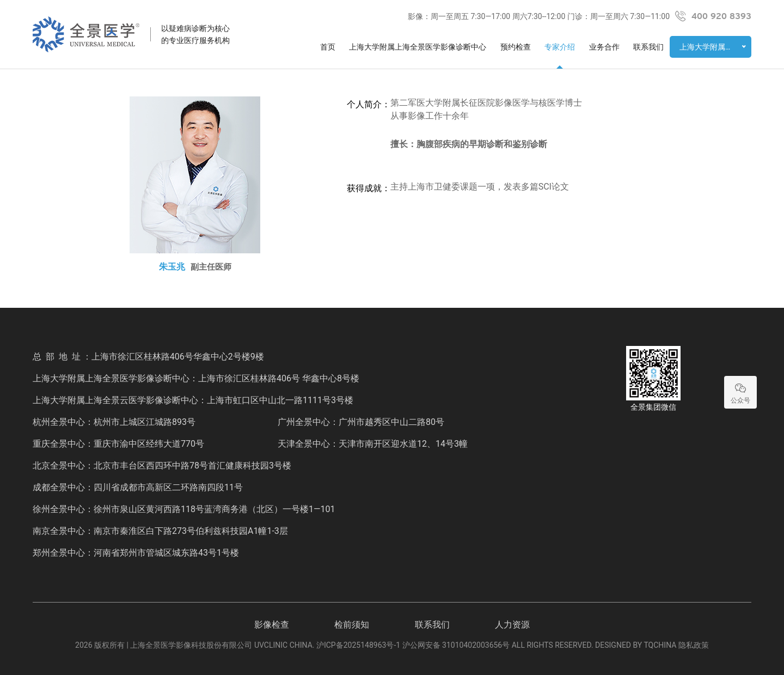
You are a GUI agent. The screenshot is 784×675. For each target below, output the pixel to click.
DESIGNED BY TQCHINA (636, 645)
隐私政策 (694, 645)
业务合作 (604, 47)
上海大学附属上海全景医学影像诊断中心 (418, 47)
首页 (328, 47)
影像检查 (272, 625)
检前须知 (352, 625)
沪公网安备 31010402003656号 (456, 645)
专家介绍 (560, 47)
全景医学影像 (86, 34)
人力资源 (512, 625)
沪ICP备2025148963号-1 (358, 645)
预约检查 (516, 47)
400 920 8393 (721, 16)
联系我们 (648, 47)
